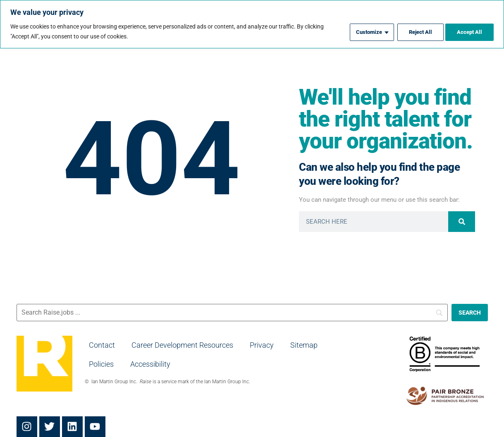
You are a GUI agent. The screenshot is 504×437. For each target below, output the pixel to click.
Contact (102, 345)
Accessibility (150, 364)
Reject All (417, 31)
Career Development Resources (182, 345)
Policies (101, 364)
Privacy (262, 345)
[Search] (462, 222)
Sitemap (304, 345)
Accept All (469, 31)
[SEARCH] (470, 313)
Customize (363, 31)
